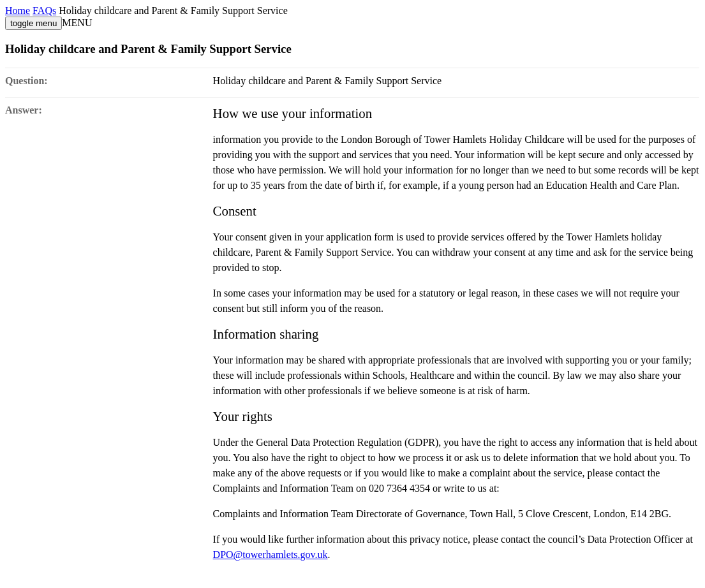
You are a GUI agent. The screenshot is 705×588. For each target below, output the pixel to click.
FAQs (44, 11)
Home (18, 11)
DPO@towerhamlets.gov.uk (271, 555)
